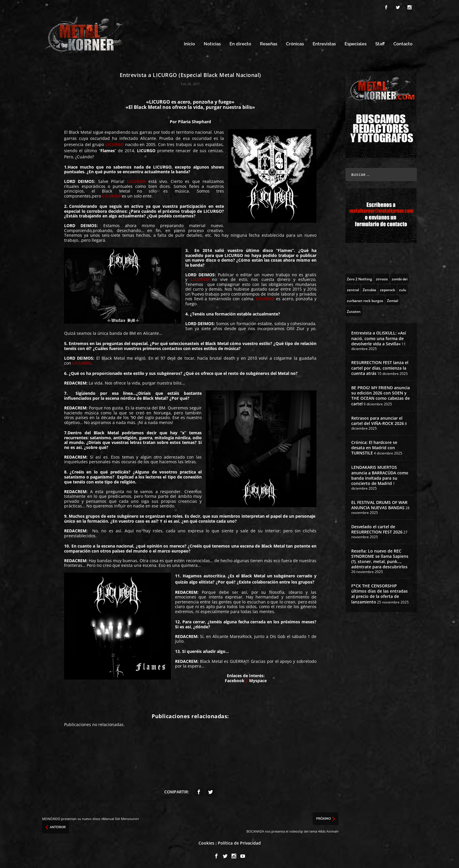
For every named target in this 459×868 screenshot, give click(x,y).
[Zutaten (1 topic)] (354, 310)
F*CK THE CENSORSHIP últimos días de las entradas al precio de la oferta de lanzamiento (380, 593)
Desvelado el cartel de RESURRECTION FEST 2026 (377, 528)
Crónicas (295, 43)
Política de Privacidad (239, 842)
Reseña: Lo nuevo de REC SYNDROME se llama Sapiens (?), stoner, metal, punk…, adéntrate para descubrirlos (380, 558)
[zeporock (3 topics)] (388, 289)
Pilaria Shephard (195, 121)
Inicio (189, 43)
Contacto (403, 43)
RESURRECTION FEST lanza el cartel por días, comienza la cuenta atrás (380, 367)
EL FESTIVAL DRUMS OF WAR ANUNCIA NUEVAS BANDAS (379, 504)
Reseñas (269, 43)
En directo (240, 43)
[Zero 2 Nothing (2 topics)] (359, 278)
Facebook (235, 680)
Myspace (258, 680)
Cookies (206, 842)
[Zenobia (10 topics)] (369, 289)
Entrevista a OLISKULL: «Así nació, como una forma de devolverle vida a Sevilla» (379, 337)
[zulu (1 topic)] (403, 289)
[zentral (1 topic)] (353, 289)
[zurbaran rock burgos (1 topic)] (365, 299)
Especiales (356, 43)
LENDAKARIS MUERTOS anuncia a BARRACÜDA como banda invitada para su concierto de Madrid (380, 474)
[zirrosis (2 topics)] (382, 278)
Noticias (212, 43)
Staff (380, 43)
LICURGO (146, 150)
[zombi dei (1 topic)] (400, 278)
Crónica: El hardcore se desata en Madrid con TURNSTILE (374, 447)
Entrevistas (324, 43)
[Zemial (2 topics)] (393, 299)
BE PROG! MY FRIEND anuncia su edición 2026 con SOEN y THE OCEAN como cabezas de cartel (381, 395)
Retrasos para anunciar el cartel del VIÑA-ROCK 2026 (378, 420)
